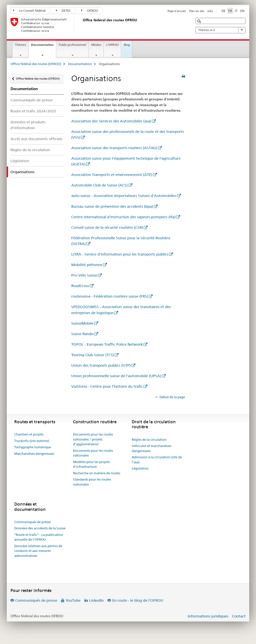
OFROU (90, 11)
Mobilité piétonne (87, 265)
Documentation (43, 46)
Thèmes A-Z (220, 30)
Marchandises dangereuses (34, 454)
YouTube (73, 600)
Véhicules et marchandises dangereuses (151, 448)
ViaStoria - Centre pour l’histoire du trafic (107, 386)
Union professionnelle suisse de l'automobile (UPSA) (116, 376)
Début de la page (172, 397)
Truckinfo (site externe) (32, 441)
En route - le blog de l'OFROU (138, 600)
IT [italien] (236, 11)
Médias (96, 45)
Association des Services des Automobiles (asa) (111, 121)
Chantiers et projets (29, 434)
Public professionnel (72, 45)
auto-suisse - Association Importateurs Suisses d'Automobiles (124, 196)
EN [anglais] (242, 11)
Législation (20, 161)
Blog (127, 45)
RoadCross (80, 286)
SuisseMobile (82, 323)
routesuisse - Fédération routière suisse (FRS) (110, 296)
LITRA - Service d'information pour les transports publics (120, 254)
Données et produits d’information (28, 125)
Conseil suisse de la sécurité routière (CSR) (107, 227)
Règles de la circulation (30, 150)
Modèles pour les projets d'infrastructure (91, 464)
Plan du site (197, 11)
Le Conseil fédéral (29, 11)
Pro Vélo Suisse (84, 275)
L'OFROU (112, 45)
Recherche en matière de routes (97, 473)
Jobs (210, 11)
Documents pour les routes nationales (93, 453)
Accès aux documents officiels (36, 139)
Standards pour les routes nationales (92, 482)
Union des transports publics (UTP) (101, 365)
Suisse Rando (82, 334)
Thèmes (20, 45)
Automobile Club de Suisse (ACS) (99, 185)
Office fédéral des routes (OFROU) (36, 64)
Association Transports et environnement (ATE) (112, 175)
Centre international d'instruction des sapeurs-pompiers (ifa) (123, 217)
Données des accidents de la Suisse (40, 528)
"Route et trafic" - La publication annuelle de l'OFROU (39, 537)
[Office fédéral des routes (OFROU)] (82, 25)
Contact (239, 616)
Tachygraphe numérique (33, 447)
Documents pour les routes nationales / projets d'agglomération (93, 439)
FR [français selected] (230, 11)
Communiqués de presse (31, 100)
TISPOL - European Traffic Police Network (107, 344)
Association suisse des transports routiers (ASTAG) (114, 148)
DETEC (64, 11)
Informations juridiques (208, 616)
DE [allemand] (223, 11)
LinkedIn (96, 600)
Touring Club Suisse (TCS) (93, 355)
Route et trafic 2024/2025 (33, 111)
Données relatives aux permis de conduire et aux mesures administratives (38, 551)
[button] (200, 21)
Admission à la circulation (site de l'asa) (157, 460)
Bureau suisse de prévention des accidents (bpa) (112, 206)
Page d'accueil (177, 11)
